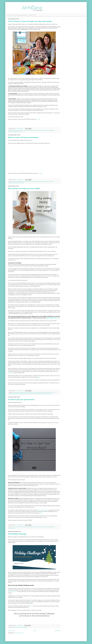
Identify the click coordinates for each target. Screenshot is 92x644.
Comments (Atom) (19, 633)
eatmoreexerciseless (47, 394)
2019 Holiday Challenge (17, 534)
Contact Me (32, 15)
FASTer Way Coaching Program (19, 15)
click (39, 119)
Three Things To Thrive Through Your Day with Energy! (30, 21)
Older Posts (57, 631)
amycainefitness (15, 627)
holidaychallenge (23, 627)
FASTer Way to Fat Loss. (53, 318)
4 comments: (20, 625)
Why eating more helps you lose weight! (24, 188)
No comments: (20, 129)
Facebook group (12, 591)
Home (8, 15)
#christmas (14, 181)
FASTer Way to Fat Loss (43, 510)
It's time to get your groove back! (21, 400)
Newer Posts (11, 631)
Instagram (11, 373)
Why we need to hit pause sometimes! (23, 137)
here (41, 173)
